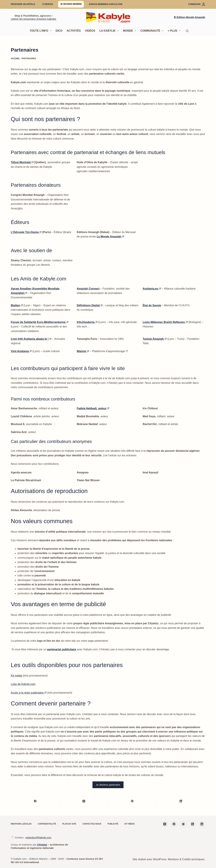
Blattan (17, 305)
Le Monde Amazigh (110, 237)
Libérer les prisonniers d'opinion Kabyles (33, 19)
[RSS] (193, 824)
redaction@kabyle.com (38, 837)
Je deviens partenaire (108, 785)
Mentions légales (21, 824)
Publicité (113, 824)
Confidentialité (47, 824)
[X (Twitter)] (84, 801)
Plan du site (69, 824)
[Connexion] (197, 4)
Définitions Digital (90, 305)
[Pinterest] (132, 801)
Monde (130, 31)
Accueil (15, 59)
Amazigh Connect (88, 289)
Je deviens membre (71, 4)
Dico (59, 31)
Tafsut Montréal (22, 162)
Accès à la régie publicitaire (29, 693)
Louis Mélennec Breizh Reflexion (165, 322)
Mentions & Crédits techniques (186, 859)
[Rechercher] (187, 31)
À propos (48, 4)
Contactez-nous (92, 824)
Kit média (16, 676)
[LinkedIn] (181, 801)
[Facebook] (35, 801)
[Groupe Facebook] (183, 824)
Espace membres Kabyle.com (106, 4)
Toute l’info (41, 31)
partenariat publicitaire (62, 649)
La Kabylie (110, 31)
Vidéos (90, 31)
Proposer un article (23, 4)
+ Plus (175, 31)
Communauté (153, 31)
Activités (74, 31)
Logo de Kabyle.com (23, 684)
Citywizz (42, 845)
